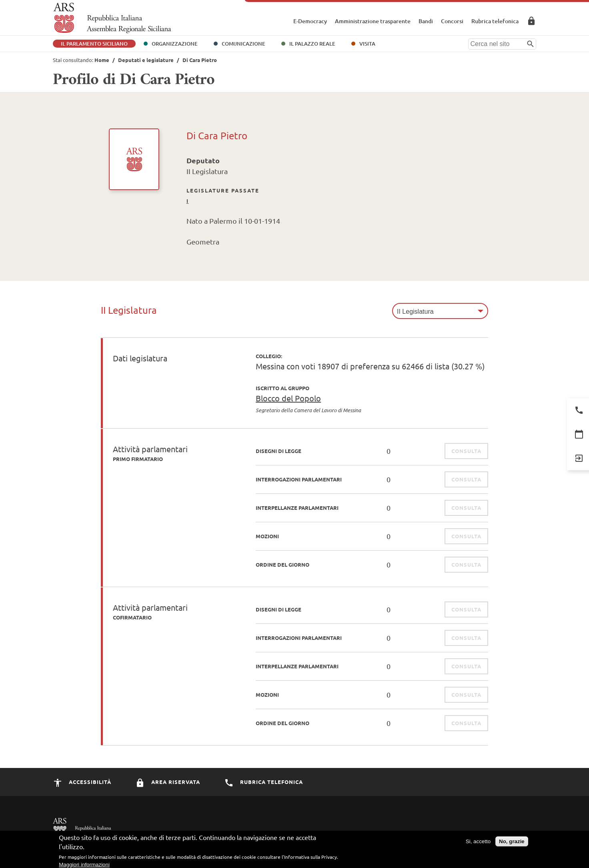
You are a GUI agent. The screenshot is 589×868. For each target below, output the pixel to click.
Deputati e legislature (146, 60)
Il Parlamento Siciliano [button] (94, 44)
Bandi (426, 21)
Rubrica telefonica (495, 21)
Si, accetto (478, 843)
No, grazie (512, 843)
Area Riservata (531, 21)
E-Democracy (310, 21)
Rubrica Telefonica (263, 782)
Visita (367, 44)
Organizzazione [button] (175, 44)
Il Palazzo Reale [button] (312, 44)
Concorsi (452, 21)
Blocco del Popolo (288, 398)
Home (102, 60)
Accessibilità (82, 782)
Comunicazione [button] (243, 44)
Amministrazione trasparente (373, 21)
